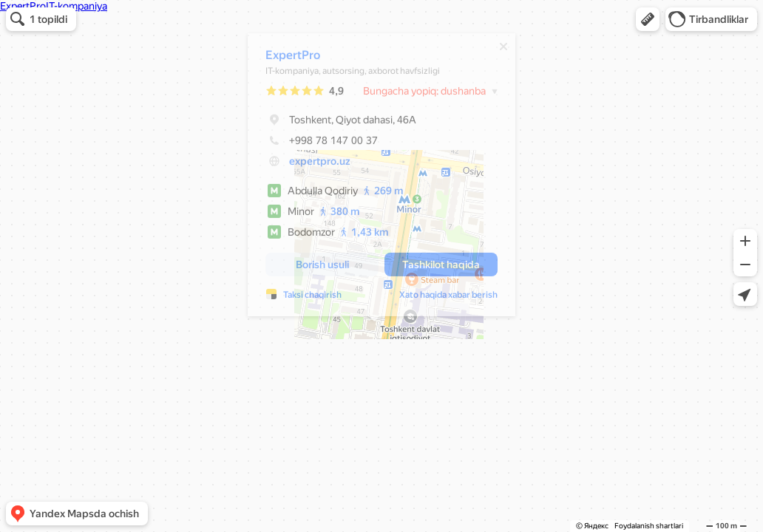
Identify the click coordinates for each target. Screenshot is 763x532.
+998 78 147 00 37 (314, 144)
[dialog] (374, 178)
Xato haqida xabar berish (441, 299)
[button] (648, 19)
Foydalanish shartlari (649, 526)
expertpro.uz (312, 165)
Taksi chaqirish (305, 299)
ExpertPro (285, 59)
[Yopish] (496, 50)
